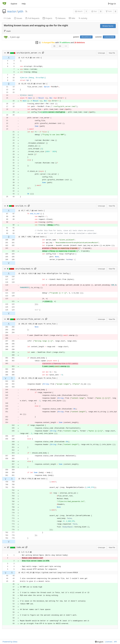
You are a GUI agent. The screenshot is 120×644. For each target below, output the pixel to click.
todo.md (20, 547)
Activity (83, 18)
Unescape (101, 53)
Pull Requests (32, 18)
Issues (18, 18)
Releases (61, 18)
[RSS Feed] (26, 11)
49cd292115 (86, 37)
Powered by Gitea (10, 642)
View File (112, 53)
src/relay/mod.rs (24, 269)
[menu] (66, 46)
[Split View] (60, 46)
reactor (12, 11)
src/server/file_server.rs (30, 319)
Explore (14, 4)
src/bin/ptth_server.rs (29, 53)
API (115, 642)
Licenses (109, 642)
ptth (21, 11)
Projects (47, 18)
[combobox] (54, 46)
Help (24, 4)
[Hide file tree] (37, 43)
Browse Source (108, 26)
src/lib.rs (21, 206)
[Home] (4, 4)
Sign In (112, 4)
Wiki (72, 18)
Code (7, 18)
